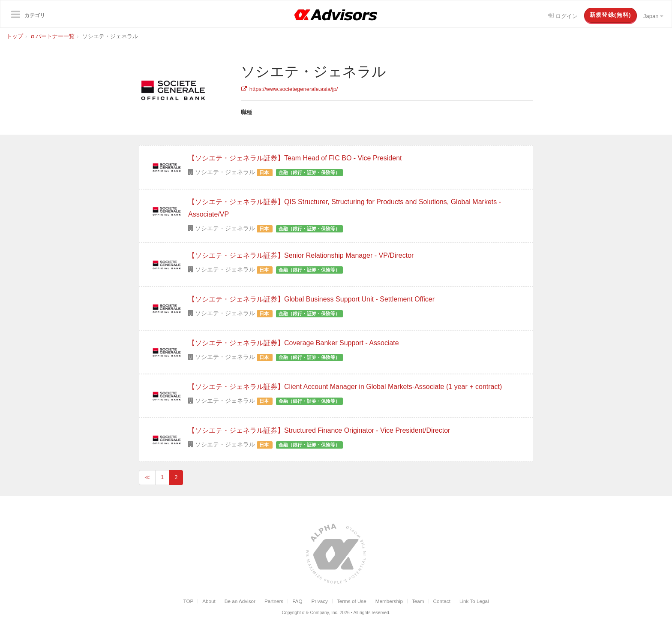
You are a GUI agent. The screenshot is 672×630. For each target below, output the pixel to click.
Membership (389, 601)
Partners (274, 601)
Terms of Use (352, 601)
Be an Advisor (240, 601)
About (209, 601)
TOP (188, 601)
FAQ (297, 601)
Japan (653, 16)
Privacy (320, 601)
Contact (442, 601)
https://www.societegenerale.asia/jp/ (289, 89)
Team (418, 601)
